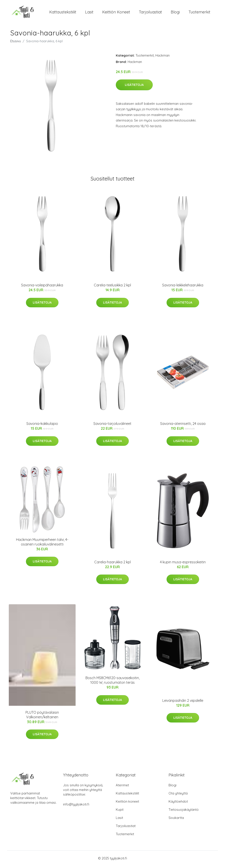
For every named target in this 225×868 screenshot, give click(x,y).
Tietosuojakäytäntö (184, 812)
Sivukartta (176, 820)
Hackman (162, 58)
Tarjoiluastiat (150, 13)
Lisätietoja (134, 87)
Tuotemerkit (199, 13)
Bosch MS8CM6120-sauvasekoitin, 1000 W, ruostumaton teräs (112, 683)
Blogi (175, 13)
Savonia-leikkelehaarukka (183, 287)
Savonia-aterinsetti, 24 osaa (183, 426)
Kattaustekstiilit (63, 13)
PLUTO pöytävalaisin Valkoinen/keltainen (42, 717)
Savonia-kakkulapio (42, 426)
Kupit (120, 812)
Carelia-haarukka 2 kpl (112, 564)
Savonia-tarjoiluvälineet (112, 426)
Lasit (89, 13)
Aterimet (122, 787)
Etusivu (16, 43)
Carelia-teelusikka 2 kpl (112, 287)
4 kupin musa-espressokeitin (183, 564)
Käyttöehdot (178, 804)
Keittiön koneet (116, 13)
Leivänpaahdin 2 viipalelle (183, 703)
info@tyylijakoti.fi (76, 806)
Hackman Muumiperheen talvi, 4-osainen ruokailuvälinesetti (42, 544)
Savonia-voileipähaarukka (42, 287)
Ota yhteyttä (178, 795)
